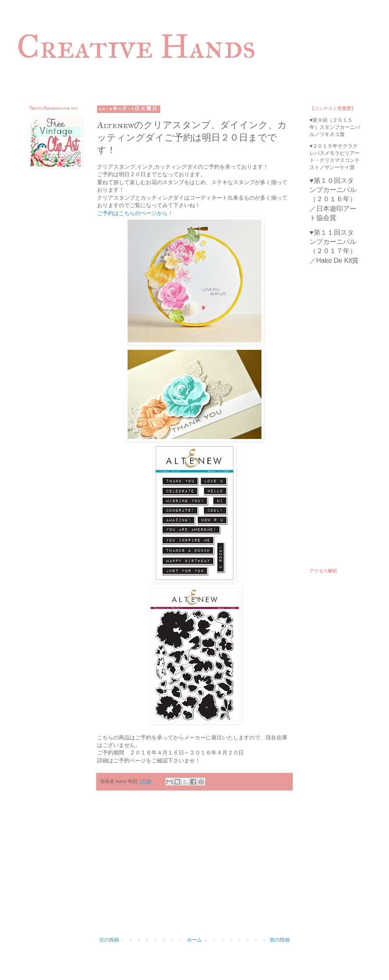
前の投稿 (280, 940)
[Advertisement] (194, 868)
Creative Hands (136, 46)
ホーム (194, 940)
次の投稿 (109, 940)
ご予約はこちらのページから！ (135, 213)
